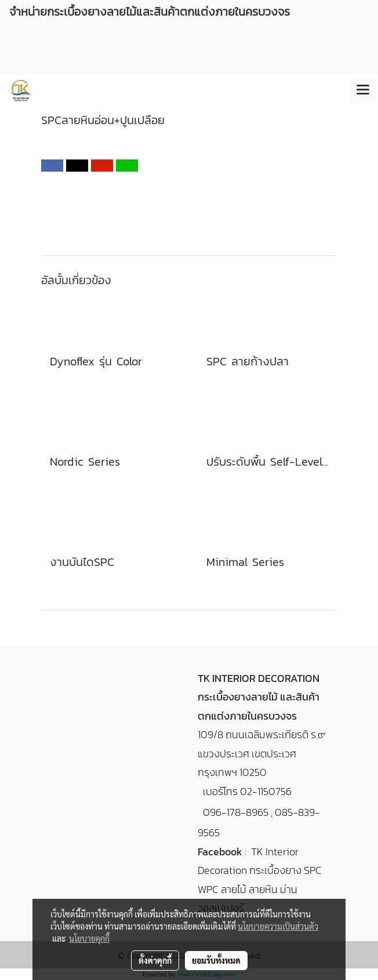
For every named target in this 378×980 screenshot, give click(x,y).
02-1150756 (266, 791)
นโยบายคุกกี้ (89, 938)
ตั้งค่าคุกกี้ (155, 960)
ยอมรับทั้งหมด (216, 960)
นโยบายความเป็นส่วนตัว (278, 926)
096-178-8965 (236, 812)
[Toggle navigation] (363, 90)
